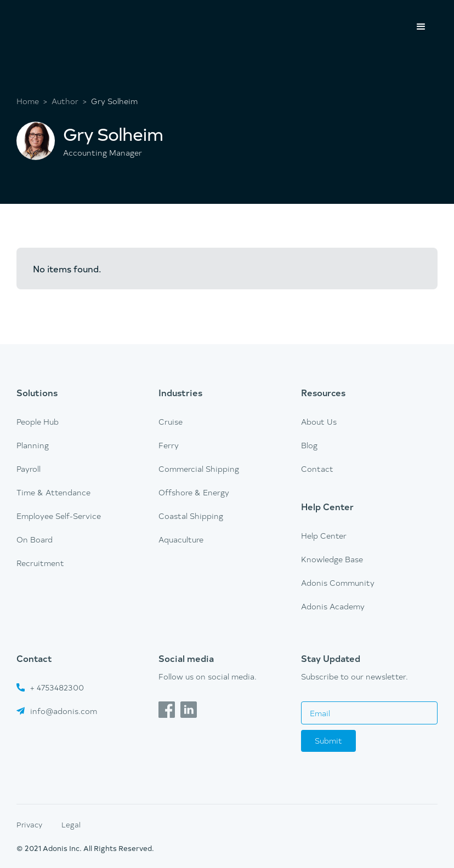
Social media (186, 658)
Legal (71, 824)
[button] (421, 27)
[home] (58, 14)
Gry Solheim (114, 101)
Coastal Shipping (191, 516)
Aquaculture (181, 539)
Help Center (327, 506)
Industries (180, 392)
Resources (323, 392)
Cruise (171, 422)
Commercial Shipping (199, 469)
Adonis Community (338, 583)
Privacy (29, 824)
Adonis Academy (333, 606)
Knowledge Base (332, 559)
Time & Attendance (53, 492)
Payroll (29, 469)
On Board (35, 539)
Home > (32, 101)
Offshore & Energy (194, 492)
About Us (319, 422)
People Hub (38, 422)
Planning (33, 445)
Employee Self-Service (59, 516)
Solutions (37, 392)
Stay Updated (331, 658)
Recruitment (40, 563)
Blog (309, 445)
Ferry (169, 445)
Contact (317, 469)
